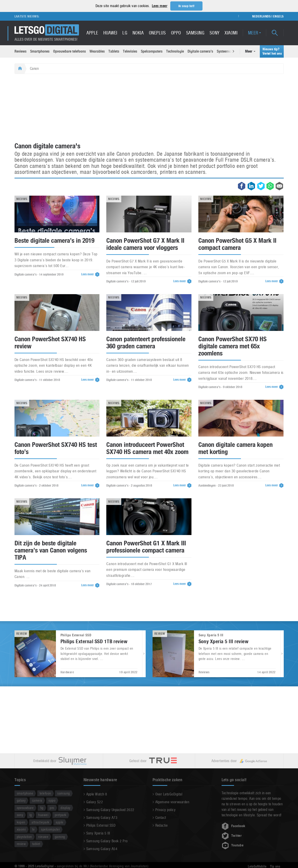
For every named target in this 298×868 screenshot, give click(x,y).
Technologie (175, 51)
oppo (52, 800)
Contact (161, 817)
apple (59, 822)
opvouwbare (25, 807)
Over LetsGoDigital (169, 794)
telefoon (45, 793)
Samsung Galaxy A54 (102, 849)
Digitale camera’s (200, 51)
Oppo (176, 33)
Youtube (233, 845)
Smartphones (40, 51)
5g (42, 807)
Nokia (138, 33)
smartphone (25, 793)
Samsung (195, 33)
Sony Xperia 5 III (98, 833)
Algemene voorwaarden (172, 802)
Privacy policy (166, 810)
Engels (278, 16)
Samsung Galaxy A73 (102, 817)
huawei (43, 815)
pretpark (61, 815)
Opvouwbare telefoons (69, 51)
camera (37, 800)
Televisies (130, 51)
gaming (60, 836)
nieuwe (43, 836)
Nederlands (261, 16)
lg (31, 815)
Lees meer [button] (160, 6)
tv (33, 829)
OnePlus (157, 33)
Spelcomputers (152, 51)
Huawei (110, 33)
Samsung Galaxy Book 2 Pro (107, 841)
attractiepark (40, 822)
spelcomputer (50, 829)
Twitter (232, 835)
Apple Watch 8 (97, 794)
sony (20, 815)
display (65, 807)
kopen (21, 822)
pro (52, 807)
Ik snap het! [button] (187, 6)
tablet (36, 844)
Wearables (97, 51)
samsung (64, 793)
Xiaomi (231, 33)
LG (125, 33)
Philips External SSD (101, 825)
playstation (24, 836)
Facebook (234, 826)
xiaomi (21, 829)
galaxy (21, 800)
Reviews (20, 51)
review (21, 844)
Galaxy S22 (95, 802)
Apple (92, 33)
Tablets (114, 51)
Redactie (162, 825)
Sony (215, 33)
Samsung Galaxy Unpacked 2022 (110, 810)
